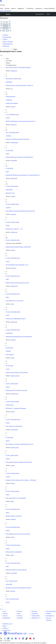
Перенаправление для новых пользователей (19, 157)
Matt (5, 626)
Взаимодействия (8, 44)
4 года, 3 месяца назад (12, 491)
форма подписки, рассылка (14, 516)
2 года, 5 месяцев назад (13, 240)
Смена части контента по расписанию (17, 372)
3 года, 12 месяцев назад (13, 419)
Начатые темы (7, 37)
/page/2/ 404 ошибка (12, 103)
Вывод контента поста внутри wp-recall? (17, 283)
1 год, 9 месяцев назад (12, 114)
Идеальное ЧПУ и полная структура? (16, 390)
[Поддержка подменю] (21, 8)
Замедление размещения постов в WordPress (19, 336)
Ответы (5, 39)
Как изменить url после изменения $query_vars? (20, 444)
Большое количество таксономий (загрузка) (18, 588)
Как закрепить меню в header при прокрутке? (19, 462)
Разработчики (36, 616)
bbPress (6, 628)
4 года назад (9, 437)
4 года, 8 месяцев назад (13, 527)
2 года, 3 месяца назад (12, 222)
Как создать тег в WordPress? (14, 426)
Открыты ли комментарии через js (16, 319)
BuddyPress (7, 630)
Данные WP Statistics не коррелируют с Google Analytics (22, 175)
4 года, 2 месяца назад (12, 473)
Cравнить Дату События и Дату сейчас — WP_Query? (21, 480)
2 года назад (9, 150)
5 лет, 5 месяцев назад (12, 599)
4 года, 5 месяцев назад (13, 509)
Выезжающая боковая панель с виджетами (18, 247)
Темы (19, 613)
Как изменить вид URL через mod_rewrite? (18, 534)
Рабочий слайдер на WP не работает (16, 570)
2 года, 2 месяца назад (12, 204)
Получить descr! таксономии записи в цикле (19, 85)
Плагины (20, 616)
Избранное (6, 46)
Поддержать (50, 616)
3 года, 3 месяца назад (12, 401)
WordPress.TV (36, 618)
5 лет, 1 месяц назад (12, 581)
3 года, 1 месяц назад (12, 384)
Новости (5, 613)
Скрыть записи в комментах (14, 552)
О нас (5, 611)
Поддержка (35, 613)
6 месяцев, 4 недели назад (14, 79)
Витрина (20, 611)
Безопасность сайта (12, 229)
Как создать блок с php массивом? (16, 498)
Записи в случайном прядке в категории (17, 139)
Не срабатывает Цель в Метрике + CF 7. (17, 265)
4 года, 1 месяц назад (12, 455)
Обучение (34, 611)
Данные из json (10, 193)
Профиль (5, 35)
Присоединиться (51, 611)
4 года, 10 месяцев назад (13, 545)
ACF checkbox (10, 354)
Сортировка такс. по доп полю (15, 301)
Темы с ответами (8, 42)
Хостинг (5, 616)
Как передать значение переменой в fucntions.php (20, 211)
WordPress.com (8, 624)
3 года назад (9, 348)
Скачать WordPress (6, 11)
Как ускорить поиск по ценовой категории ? (18, 67)
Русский (31, 634)
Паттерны (20, 618)
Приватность (7, 618)
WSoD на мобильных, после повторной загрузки (20, 121)
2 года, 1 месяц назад (12, 186)
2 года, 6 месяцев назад (13, 258)
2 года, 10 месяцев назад (13, 312)
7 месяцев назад (11, 96)
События (49, 613)
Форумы (8, 14)
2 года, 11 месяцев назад (13, 330)
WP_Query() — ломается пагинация (16, 408)
